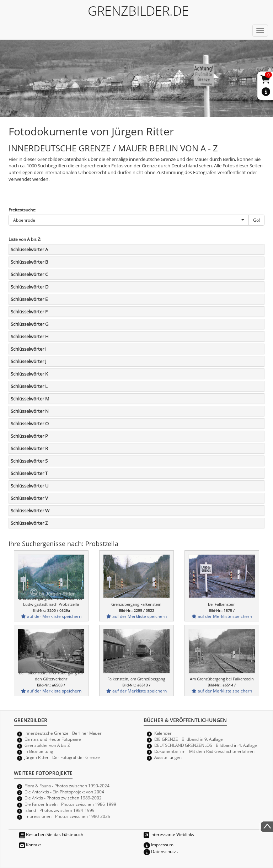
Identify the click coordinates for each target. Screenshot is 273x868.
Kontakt (30, 845)
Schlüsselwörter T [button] (29, 473)
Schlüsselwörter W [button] (30, 511)
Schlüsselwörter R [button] (29, 448)
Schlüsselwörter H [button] (30, 336)
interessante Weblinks (169, 834)
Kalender (163, 733)
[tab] (136, 249)
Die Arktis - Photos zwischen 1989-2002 (63, 798)
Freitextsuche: (22, 210)
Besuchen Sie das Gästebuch (51, 834)
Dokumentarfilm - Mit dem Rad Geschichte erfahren (204, 751)
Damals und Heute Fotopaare (53, 739)
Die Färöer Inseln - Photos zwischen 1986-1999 (70, 804)
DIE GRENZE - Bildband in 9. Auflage (189, 739)
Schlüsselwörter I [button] (29, 349)
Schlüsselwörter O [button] (30, 424)
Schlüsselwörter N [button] (30, 411)
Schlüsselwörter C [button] (29, 274)
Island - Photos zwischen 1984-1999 (60, 810)
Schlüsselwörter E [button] (29, 299)
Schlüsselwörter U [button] (30, 486)
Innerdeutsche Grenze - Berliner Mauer (63, 733)
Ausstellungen (168, 757)
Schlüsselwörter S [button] (29, 461)
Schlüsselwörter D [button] (30, 287)
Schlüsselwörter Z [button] (29, 523)
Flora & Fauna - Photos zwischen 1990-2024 (67, 786)
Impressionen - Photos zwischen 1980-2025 (67, 816)
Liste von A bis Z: (25, 239)
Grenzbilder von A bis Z (47, 745)
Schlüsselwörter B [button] (29, 262)
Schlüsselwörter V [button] (29, 498)
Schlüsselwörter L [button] (29, 386)
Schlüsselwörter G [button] (30, 324)
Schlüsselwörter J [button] (28, 361)
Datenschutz (160, 851)
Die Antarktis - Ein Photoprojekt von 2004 (64, 792)
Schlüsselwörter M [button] (30, 399)
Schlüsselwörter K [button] (29, 374)
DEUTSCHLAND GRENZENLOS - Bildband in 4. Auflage (206, 745)
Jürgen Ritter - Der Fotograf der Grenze (62, 757)
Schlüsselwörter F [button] (29, 312)
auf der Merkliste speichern (51, 616)
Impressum (159, 845)
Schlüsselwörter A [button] (29, 249)
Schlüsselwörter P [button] (29, 436)
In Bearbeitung (39, 751)
